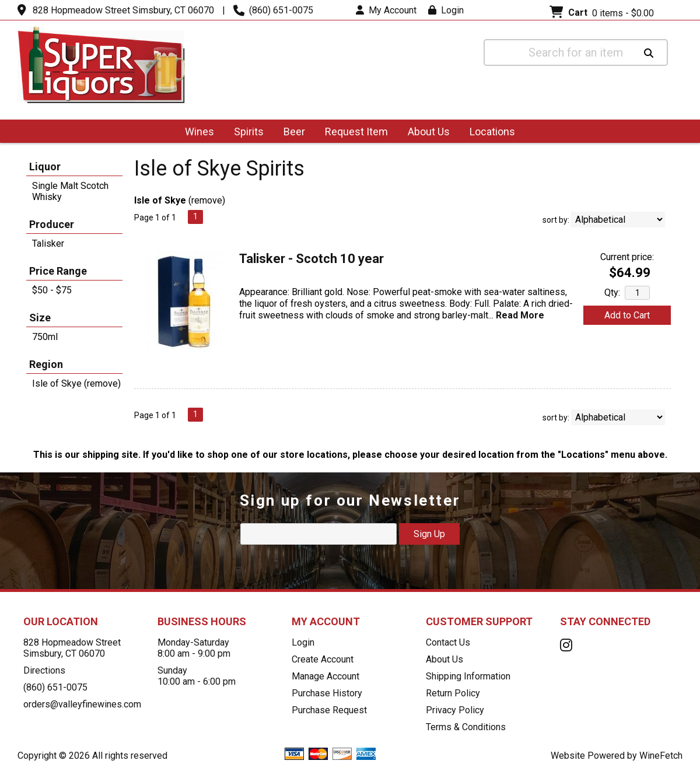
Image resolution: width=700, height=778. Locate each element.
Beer (290, 133)
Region (46, 364)
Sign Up (429, 534)
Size (40, 318)
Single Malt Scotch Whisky (70, 191)
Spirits (245, 133)
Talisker (48, 243)
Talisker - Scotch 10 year (311, 259)
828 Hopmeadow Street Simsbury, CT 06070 (123, 10)
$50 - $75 (52, 290)
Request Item (356, 132)
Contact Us (448, 642)
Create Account (323, 659)
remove (207, 200)
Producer (52, 224)
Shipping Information (468, 676)
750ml (45, 337)
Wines (196, 133)
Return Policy (453, 693)
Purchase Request (329, 710)
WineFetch (661, 756)
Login (446, 10)
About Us (425, 133)
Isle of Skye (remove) (76, 383)
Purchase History (327, 693)
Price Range (58, 271)
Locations (489, 133)
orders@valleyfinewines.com (82, 704)
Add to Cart (627, 315)
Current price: (627, 257)
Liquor (45, 167)
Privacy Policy (455, 710)
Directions (44, 670)
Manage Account (325, 676)
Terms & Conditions (466, 727)
